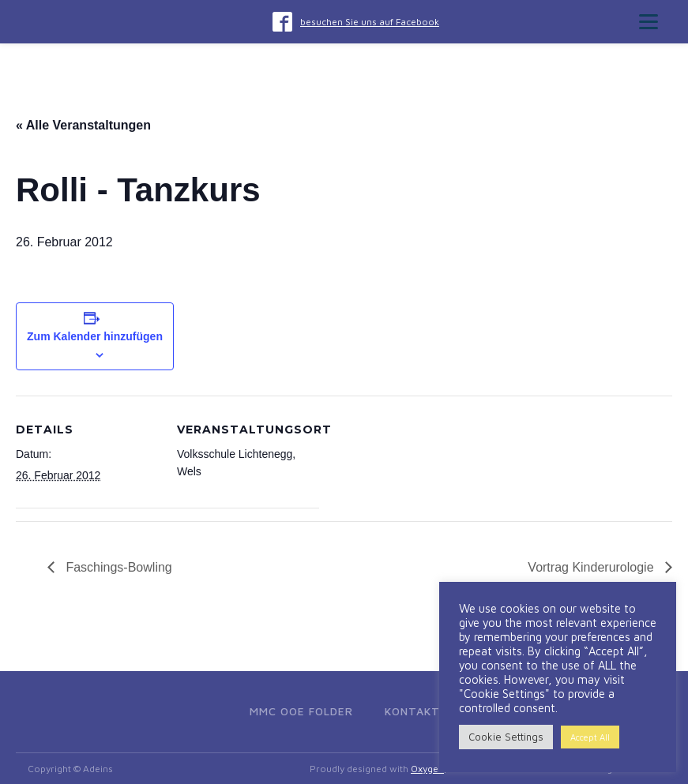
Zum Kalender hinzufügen (95, 336)
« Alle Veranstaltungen (83, 125)
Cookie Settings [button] (506, 737)
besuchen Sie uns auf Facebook (370, 22)
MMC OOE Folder (301, 711)
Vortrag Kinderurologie (592, 567)
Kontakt (412, 711)
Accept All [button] (590, 737)
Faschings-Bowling (117, 567)
